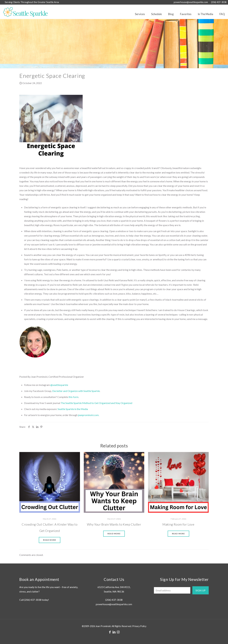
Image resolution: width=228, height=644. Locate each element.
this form (73, 397)
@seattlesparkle (59, 385)
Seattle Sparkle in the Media (73, 409)
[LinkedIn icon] (114, 632)
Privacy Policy (139, 626)
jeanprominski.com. (89, 415)
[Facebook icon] (110, 632)
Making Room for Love (178, 524)
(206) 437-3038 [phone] (219, 2)
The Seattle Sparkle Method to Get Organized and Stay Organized (96, 403)
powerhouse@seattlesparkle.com (114, 604)
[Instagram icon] (118, 632)
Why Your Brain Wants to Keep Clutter (114, 524)
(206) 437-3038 (33, 600)
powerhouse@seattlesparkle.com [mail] (191, 2)
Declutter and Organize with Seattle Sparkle (76, 391)
